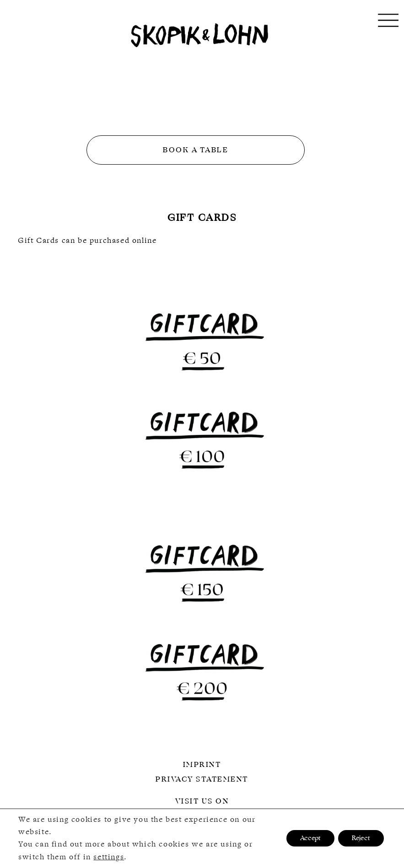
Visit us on (202, 801)
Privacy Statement (202, 779)
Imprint (202, 765)
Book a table (196, 150)
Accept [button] (310, 839)
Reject (361, 839)
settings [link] (109, 857)
